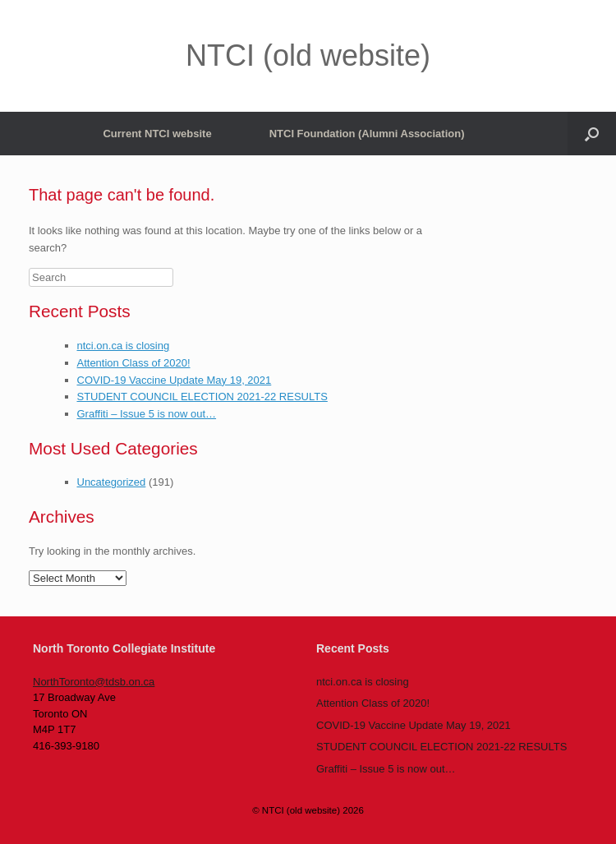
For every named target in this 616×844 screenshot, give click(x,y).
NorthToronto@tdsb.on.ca (94, 682)
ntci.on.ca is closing (124, 346)
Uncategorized (112, 482)
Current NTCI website (157, 134)
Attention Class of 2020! (134, 363)
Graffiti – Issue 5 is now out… (147, 414)
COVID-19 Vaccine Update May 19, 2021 (175, 380)
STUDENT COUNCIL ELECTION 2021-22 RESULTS (202, 397)
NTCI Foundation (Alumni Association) (367, 134)
